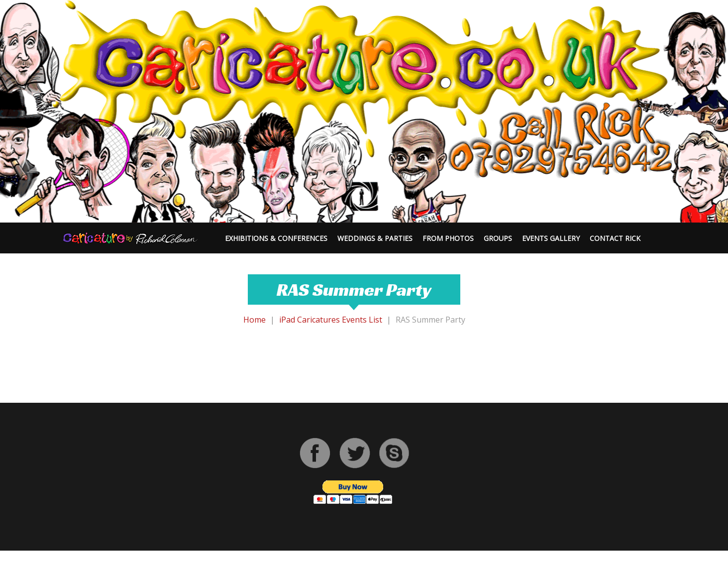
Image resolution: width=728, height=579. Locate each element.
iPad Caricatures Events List (331, 320)
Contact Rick (615, 238)
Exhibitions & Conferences (276, 238)
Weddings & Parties (375, 238)
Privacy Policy (489, 569)
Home (255, 320)
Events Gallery (551, 238)
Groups (498, 238)
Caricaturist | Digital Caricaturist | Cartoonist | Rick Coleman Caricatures (315, 569)
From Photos (448, 238)
